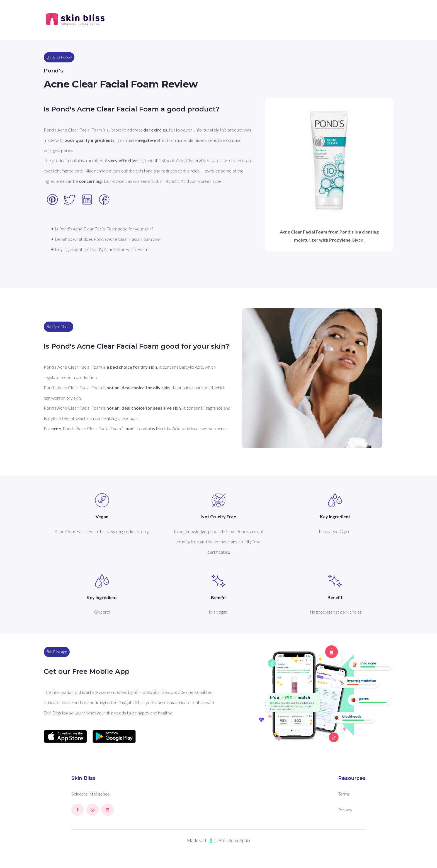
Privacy (345, 810)
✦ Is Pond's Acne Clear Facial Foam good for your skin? (102, 229)
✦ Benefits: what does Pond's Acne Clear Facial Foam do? (105, 239)
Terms (344, 794)
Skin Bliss (83, 778)
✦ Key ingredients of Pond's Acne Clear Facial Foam (99, 249)
